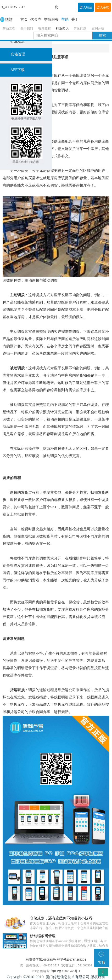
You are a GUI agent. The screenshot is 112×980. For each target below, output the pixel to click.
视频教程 (44, 28)
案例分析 (98, 28)
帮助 (65, 19)
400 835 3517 (15, 7)
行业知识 (62, 28)
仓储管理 (18, 54)
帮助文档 (9, 28)
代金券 (36, 19)
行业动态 (18, 41)
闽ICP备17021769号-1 (66, 971)
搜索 (102, 35)
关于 (75, 19)
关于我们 (27, 28)
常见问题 (80, 28)
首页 (24, 19)
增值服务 (51, 19)
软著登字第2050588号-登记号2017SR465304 (56, 960)
